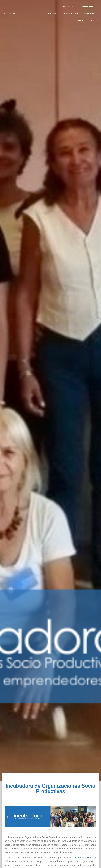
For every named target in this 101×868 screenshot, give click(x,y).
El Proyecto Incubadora (64, 7)
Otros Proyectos (70, 14)
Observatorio (82, 858)
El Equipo (52, 14)
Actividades (89, 14)
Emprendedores (88, 7)
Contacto (80, 20)
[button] (7, 817)
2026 (92, 20)
